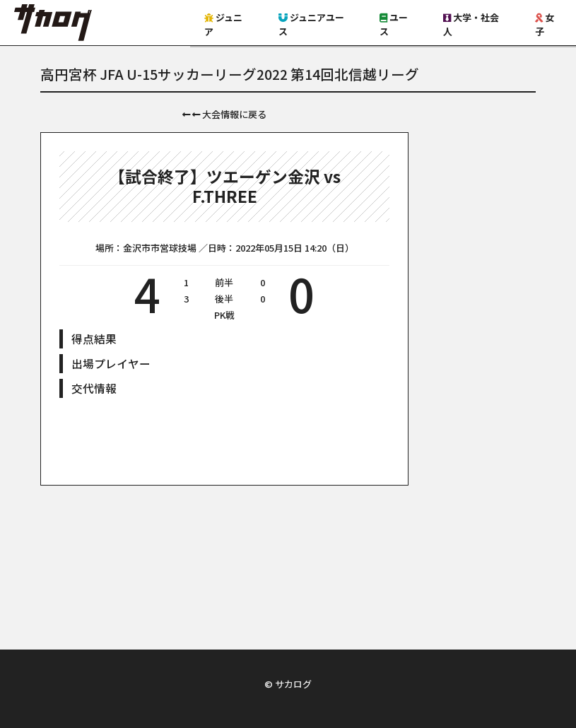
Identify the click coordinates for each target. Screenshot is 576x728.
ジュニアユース (311, 24)
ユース (394, 24)
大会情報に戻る (224, 114)
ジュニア (223, 24)
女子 (545, 24)
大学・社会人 (471, 24)
